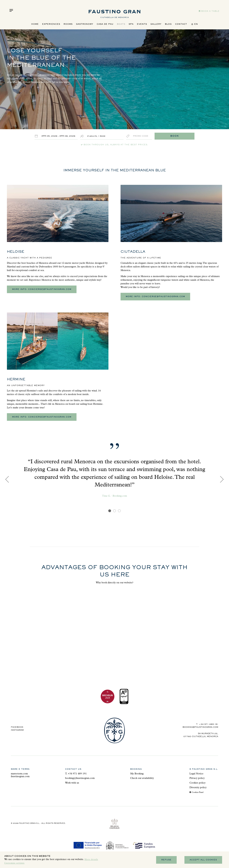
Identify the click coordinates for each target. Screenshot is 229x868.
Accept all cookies (203, 860)
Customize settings (14, 863)
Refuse (166, 860)
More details (91, 860)
